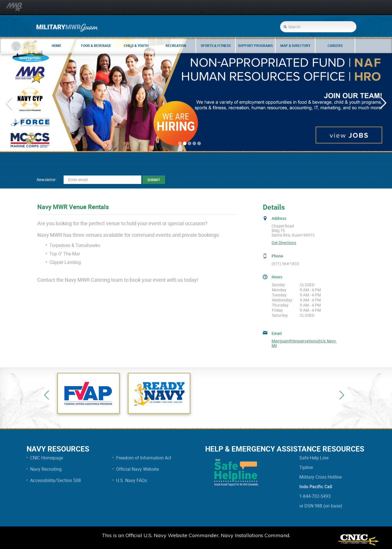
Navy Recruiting (46, 469)
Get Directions (284, 243)
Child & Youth (136, 45)
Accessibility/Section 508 (56, 480)
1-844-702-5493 (315, 496)
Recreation (176, 45)
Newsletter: (47, 180)
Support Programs (255, 45)
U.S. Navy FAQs (132, 480)
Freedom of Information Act (144, 458)
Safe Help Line (314, 458)
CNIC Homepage (47, 458)
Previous (46, 395)
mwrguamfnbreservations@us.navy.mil (304, 343)
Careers (335, 45)
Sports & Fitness (216, 45)
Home (57, 45)
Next (342, 395)
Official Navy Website (137, 469)
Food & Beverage (96, 45)
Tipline (306, 467)
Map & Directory (295, 45)
